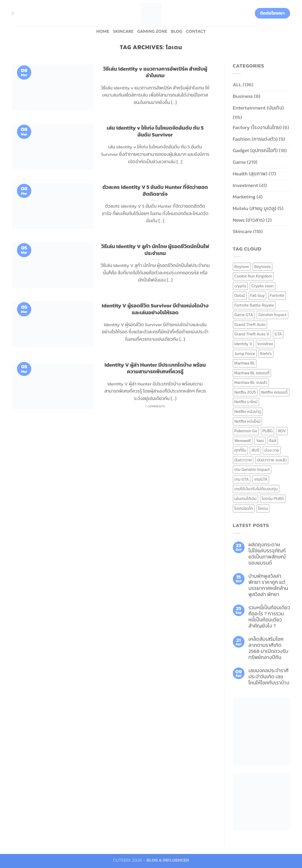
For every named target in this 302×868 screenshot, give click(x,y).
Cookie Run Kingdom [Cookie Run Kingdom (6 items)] (253, 276)
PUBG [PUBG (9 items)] (268, 431)
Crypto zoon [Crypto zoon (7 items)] (263, 286)
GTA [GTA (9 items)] (278, 334)
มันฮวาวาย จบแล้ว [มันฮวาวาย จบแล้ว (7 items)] (272, 460)
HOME (103, 31)
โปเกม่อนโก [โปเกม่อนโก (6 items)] (244, 508)
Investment (245, 185)
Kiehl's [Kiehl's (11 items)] (266, 354)
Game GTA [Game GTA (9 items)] (244, 315)
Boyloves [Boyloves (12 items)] (263, 267)
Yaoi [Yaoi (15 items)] (260, 441)
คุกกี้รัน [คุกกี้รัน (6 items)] (240, 450)
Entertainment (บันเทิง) (258, 108)
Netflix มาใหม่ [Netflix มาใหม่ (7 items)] (246, 402)
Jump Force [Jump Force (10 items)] (245, 354)
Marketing (244, 197)
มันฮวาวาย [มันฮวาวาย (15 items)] (243, 460)
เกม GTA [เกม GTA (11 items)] (242, 479)
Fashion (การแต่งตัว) (255, 139)
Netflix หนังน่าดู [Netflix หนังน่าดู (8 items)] (248, 412)
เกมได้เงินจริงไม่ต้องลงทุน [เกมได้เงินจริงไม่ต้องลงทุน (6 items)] (256, 489)
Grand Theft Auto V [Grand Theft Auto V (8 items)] (252, 334)
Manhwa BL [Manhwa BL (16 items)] (245, 363)
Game (239, 162)
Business (243, 96)
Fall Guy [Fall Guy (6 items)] (258, 295)
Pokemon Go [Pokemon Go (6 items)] (246, 431)
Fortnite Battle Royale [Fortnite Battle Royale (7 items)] (254, 305)
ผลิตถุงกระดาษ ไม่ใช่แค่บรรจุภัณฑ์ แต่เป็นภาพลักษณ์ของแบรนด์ (267, 554)
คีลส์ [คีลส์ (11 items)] (273, 441)
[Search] (14, 13)
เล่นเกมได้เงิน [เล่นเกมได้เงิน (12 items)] (246, 499)
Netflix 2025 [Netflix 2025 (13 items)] (245, 392)
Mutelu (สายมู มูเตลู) (255, 208)
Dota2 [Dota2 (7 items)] (240, 295)
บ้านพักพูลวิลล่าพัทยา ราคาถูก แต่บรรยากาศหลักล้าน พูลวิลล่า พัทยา (268, 585)
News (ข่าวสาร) (249, 220)
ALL (237, 85)
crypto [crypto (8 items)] (240, 286)
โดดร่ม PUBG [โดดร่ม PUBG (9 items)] (273, 499)
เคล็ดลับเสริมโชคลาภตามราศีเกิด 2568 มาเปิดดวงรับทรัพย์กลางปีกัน (268, 648)
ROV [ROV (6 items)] (282, 431)
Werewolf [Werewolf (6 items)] (243, 441)
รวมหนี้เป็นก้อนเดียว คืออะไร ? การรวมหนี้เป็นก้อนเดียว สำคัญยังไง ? (269, 617)
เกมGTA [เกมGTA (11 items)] (261, 479)
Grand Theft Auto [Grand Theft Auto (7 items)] (250, 324)
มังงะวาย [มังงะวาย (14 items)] (272, 450)
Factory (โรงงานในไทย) (257, 127)
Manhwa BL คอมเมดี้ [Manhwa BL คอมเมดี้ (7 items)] (252, 373)
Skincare (123, 31)
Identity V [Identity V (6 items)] (243, 344)
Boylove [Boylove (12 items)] (242, 267)
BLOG (177, 31)
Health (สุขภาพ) (250, 174)
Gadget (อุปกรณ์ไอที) (255, 150)
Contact (196, 31)
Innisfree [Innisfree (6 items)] (265, 344)
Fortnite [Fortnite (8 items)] (277, 295)
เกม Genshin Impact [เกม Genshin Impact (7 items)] (252, 469)
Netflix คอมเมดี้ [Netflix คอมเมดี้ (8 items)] (274, 392)
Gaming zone (152, 31)
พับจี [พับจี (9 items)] (255, 450)
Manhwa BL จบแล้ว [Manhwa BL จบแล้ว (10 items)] (251, 382)
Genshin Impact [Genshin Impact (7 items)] (272, 315)
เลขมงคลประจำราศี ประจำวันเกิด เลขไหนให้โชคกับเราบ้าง (269, 677)
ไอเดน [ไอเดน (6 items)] (263, 508)
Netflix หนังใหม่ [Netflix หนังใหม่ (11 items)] (248, 421)
